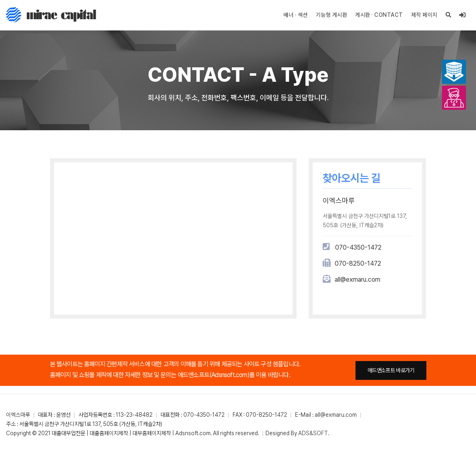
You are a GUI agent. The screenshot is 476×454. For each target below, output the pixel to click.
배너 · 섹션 (296, 15)
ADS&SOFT (313, 433)
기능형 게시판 (332, 15)
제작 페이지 (424, 15)
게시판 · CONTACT (379, 15)
